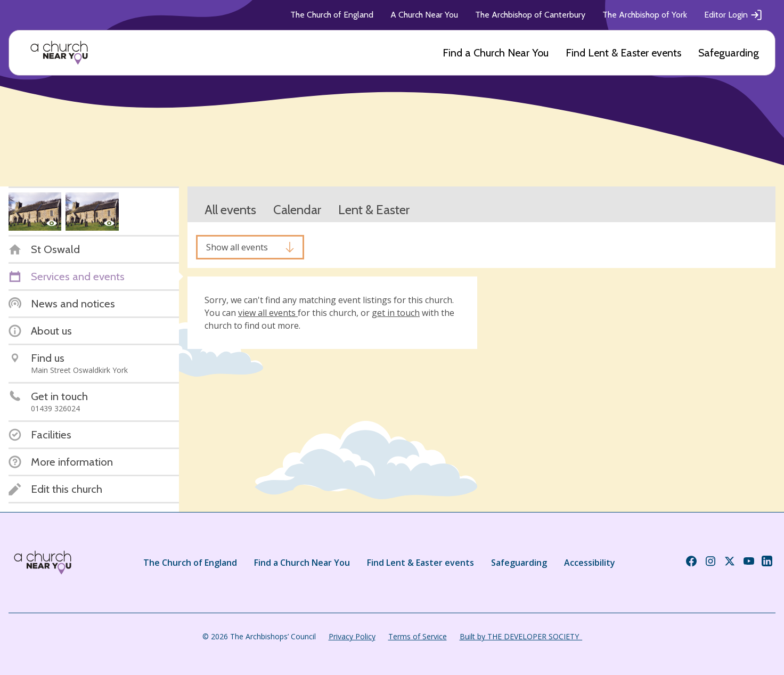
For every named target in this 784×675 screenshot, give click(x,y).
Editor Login (733, 15)
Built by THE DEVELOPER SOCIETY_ (521, 636)
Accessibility (590, 563)
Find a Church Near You (496, 53)
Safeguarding (729, 53)
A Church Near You (424, 15)
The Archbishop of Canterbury (530, 15)
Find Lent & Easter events (623, 53)
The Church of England (332, 15)
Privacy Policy (352, 636)
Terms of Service (418, 636)
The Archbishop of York (645, 15)
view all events (268, 313)
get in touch (396, 313)
